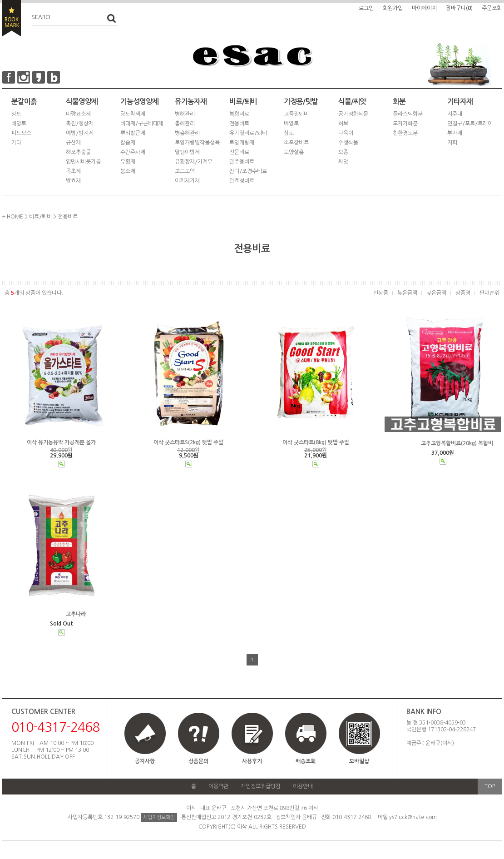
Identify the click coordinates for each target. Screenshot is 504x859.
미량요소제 (78, 114)
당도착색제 (133, 114)
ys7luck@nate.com (413, 817)
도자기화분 (405, 124)
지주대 (455, 114)
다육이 (346, 133)
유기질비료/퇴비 (248, 133)
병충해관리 (187, 133)
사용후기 (252, 761)
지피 (452, 143)
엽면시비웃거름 (83, 162)
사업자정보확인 (159, 817)
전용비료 (239, 124)
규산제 (73, 143)
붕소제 (128, 171)
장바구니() (459, 8)
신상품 (381, 293)
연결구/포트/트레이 (470, 124)
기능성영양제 (139, 102)
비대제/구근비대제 (142, 124)
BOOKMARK (12, 18)
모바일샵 (359, 742)
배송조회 (306, 761)
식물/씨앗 (352, 102)
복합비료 (239, 114)
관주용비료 (242, 162)
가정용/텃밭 (301, 102)
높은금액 (407, 293)
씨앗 (343, 162)
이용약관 (218, 786)
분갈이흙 (24, 102)
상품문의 (198, 761)
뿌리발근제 (133, 133)
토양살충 (294, 152)
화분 (399, 102)
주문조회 (492, 8)
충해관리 (185, 124)
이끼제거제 (187, 181)
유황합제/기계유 (194, 162)
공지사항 (145, 761)
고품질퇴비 (296, 114)
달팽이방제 (187, 152)
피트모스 (21, 133)
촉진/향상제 (80, 124)
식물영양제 (82, 102)
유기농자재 (191, 102)
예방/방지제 (80, 133)
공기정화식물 (353, 114)
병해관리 (185, 114)
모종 (343, 152)
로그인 (366, 8)
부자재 (455, 133)
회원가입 (393, 8)
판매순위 (489, 293)
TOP (490, 786)
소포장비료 (296, 143)
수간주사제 (133, 152)
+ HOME (13, 217)
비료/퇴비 (243, 102)
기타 (16, 143)
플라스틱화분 (408, 114)
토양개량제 (242, 143)
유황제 (128, 162)
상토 (16, 114)
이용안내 (303, 786)
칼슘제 (128, 143)
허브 (343, 124)
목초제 (73, 171)
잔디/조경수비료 (248, 171)
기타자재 (460, 102)
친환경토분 (405, 133)
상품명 (463, 293)
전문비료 (239, 152)
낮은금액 (436, 293)
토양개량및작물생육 (197, 143)
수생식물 (348, 143)
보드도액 (185, 171)
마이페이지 (424, 8)
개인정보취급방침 (261, 786)
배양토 (19, 124)
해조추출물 (78, 152)
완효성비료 (242, 181)
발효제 (73, 181)
